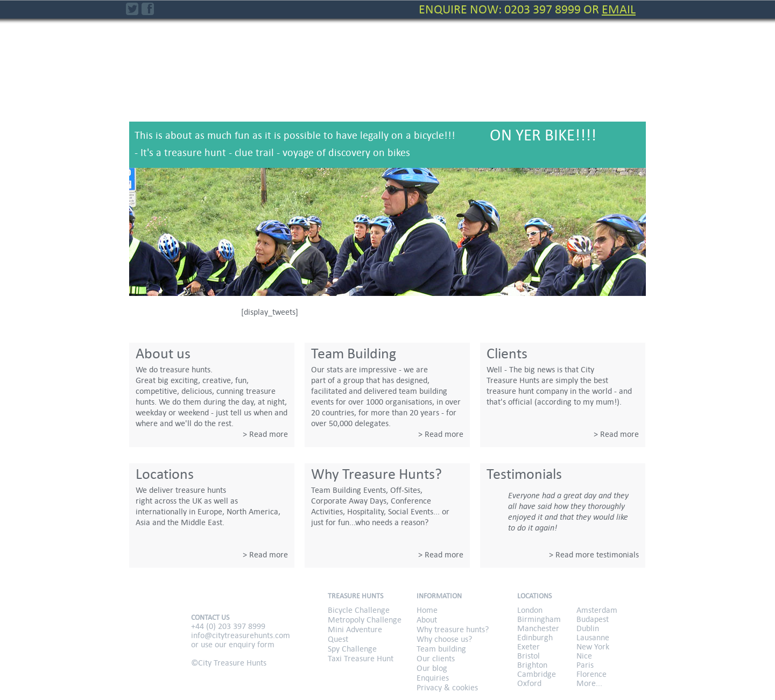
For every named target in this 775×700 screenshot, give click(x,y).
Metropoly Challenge (344, 92)
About (427, 620)
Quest (464, 86)
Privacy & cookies (447, 687)
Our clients (436, 658)
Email (619, 9)
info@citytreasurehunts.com (241, 635)
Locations (165, 474)
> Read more (265, 434)
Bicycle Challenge (277, 92)
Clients (507, 353)
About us (163, 353)
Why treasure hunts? (453, 629)
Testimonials (524, 474)
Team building (441, 649)
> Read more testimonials (594, 554)
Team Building (354, 353)
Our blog (432, 668)
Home (427, 610)
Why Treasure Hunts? (376, 474)
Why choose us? (444, 639)
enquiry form (252, 644)
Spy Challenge (538, 92)
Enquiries (433, 678)
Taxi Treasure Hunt (611, 92)
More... (589, 683)
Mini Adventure (408, 92)
